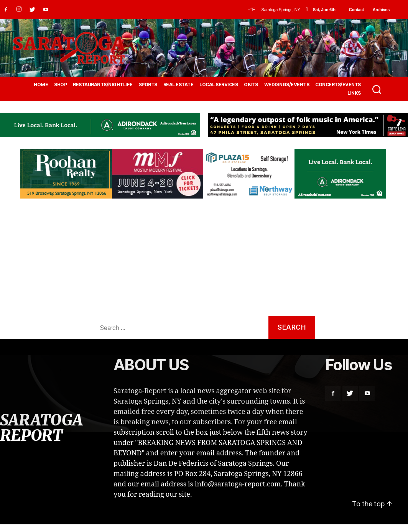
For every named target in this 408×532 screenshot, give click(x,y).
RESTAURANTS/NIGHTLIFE (103, 85)
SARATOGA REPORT (41, 428)
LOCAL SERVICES (219, 85)
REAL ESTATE (178, 85)
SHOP (60, 85)
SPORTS (148, 85)
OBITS (251, 85)
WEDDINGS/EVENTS (287, 85)
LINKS (354, 93)
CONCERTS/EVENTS (338, 85)
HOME (41, 85)
